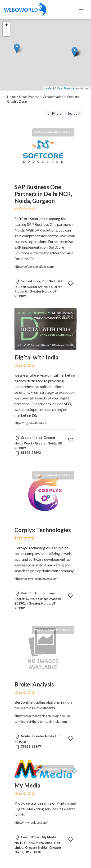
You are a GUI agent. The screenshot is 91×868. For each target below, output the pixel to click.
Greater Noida (53, 97)
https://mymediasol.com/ (31, 823)
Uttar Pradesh (29, 97)
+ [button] (7, 25)
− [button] (7, 33)
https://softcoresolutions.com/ (34, 267)
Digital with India (36, 357)
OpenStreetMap (66, 88)
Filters (54, 113)
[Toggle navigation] (81, 10)
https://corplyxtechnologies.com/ (36, 579)
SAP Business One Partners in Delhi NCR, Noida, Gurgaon (43, 194)
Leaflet (48, 88)
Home (11, 97)
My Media (27, 785)
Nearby (72, 113)
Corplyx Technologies (43, 530)
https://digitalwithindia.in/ (32, 423)
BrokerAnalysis (34, 684)
